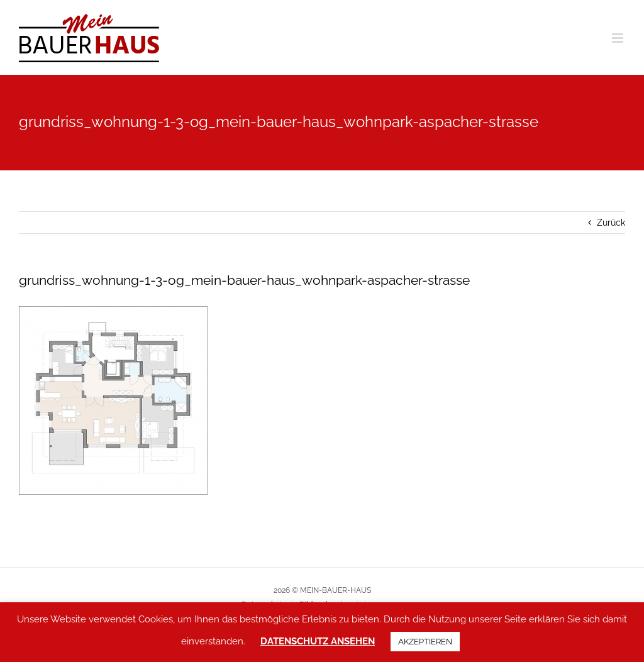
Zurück (611, 223)
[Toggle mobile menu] (619, 38)
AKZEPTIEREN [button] (425, 642)
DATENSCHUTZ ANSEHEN (318, 641)
